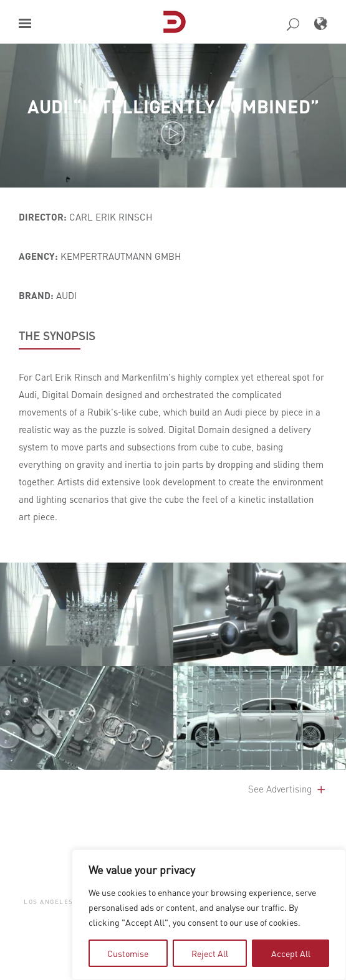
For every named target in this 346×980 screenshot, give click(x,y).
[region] (209, 915)
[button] (25, 23)
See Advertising (288, 789)
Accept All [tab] (291, 953)
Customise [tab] (128, 953)
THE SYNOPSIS (57, 336)
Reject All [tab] (210, 953)
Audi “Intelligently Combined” (173, 106)
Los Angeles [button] (49, 901)
